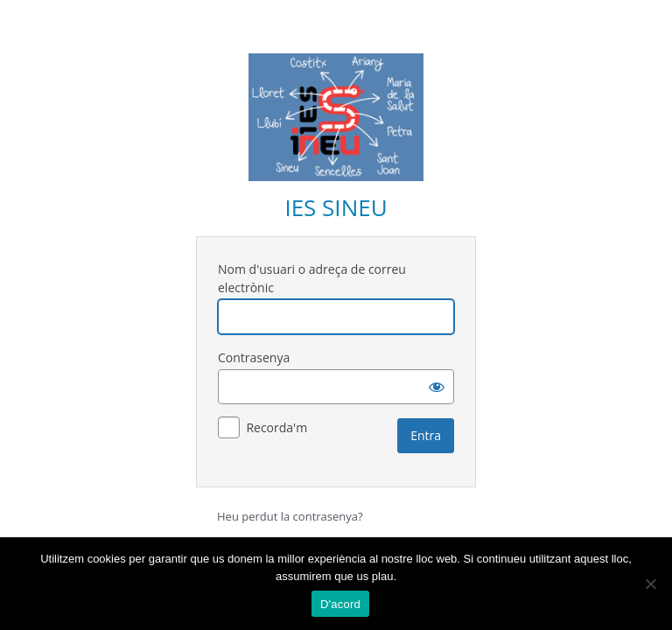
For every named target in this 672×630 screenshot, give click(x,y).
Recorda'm (276, 427)
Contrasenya (254, 357)
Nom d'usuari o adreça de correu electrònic (312, 278)
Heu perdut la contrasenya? (290, 516)
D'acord (340, 604)
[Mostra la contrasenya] (437, 387)
